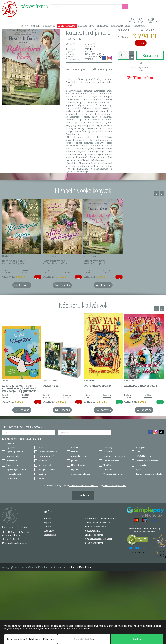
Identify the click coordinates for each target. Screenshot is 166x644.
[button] (156, 20)
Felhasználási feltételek (81, 567)
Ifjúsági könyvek (143, 456)
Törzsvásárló (28, 32)
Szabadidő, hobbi (14, 474)
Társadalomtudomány (81, 474)
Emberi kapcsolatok (48, 452)
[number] (123, 55)
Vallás (41, 478)
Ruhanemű (108, 469)
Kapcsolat (140, 26)
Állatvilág (108, 447)
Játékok (75, 461)
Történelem (12, 478)
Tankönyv (43, 474)
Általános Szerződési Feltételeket (84, 486)
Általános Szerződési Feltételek (101, 519)
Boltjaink (48, 519)
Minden (10, 443)
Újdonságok (49, 26)
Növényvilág (142, 465)
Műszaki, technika (79, 465)
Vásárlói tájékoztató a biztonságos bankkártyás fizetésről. (145, 530)
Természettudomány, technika (149, 474)
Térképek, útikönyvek (113, 474)
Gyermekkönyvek (47, 456)
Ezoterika (108, 452)
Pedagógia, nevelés (47, 469)
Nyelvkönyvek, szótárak (17, 469)
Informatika (12, 461)
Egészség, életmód (15, 452)
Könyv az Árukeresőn (138, 552)
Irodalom (43, 461)
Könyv (24, 26)
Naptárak (108, 465)
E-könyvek (141, 447)
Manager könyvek (15, 465)
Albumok (75, 447)
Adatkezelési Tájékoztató (97, 523)
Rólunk (47, 527)
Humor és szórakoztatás (114, 456)
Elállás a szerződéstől (96, 527)
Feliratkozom (83, 495)
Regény (74, 469)
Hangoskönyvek (79, 456)
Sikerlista (102, 26)
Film (138, 452)
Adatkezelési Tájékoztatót (115, 486)
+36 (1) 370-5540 (12, 539)
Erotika (74, 452)
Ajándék (35, 26)
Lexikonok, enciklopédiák (147, 461)
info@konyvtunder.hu (15, 543)
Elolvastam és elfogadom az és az (85, 486)
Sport (138, 469)
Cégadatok (49, 531)
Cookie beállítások (94, 543)
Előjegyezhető (86, 26)
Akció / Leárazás (67, 26)
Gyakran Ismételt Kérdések (99, 539)
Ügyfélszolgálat (93, 531)
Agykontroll (12, 447)
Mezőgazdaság (45, 465)
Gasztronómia (13, 456)
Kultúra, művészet (111, 461)
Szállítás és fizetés (121, 26)
